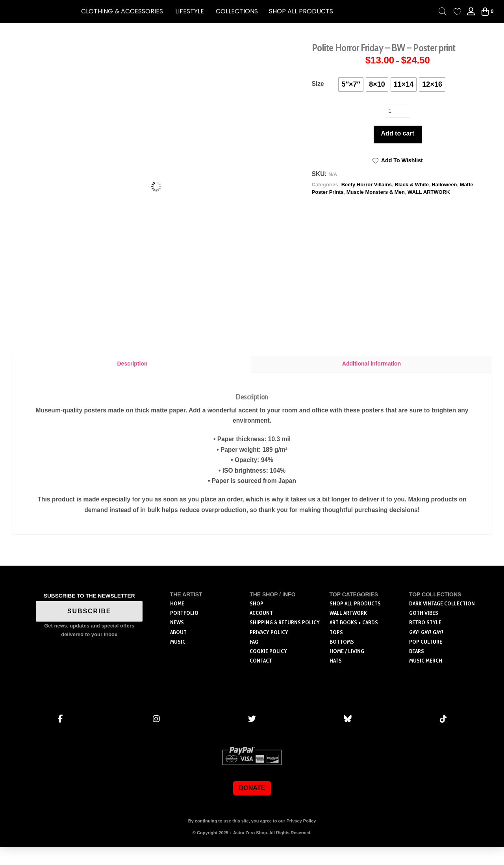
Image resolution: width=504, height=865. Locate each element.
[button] (122, 11)
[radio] (351, 84)
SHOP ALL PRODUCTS (301, 11)
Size (318, 84)
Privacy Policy (301, 839)
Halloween (444, 185)
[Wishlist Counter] (457, 12)
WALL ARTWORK (429, 192)
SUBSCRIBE (89, 629)
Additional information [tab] (372, 382)
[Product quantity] (397, 111)
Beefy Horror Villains (367, 185)
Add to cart (398, 133)
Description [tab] (132, 382)
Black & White (412, 185)
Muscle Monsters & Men (376, 192)
